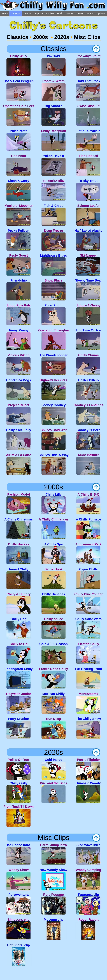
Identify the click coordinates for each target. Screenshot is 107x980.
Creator (90, 14)
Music (60, 14)
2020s (62, 37)
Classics (17, 37)
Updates (101, 14)
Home (5, 14)
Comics (28, 14)
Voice (80, 14)
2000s (41, 37)
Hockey (50, 14)
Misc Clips (87, 37)
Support (39, 14)
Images (70, 14)
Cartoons (16, 14)
